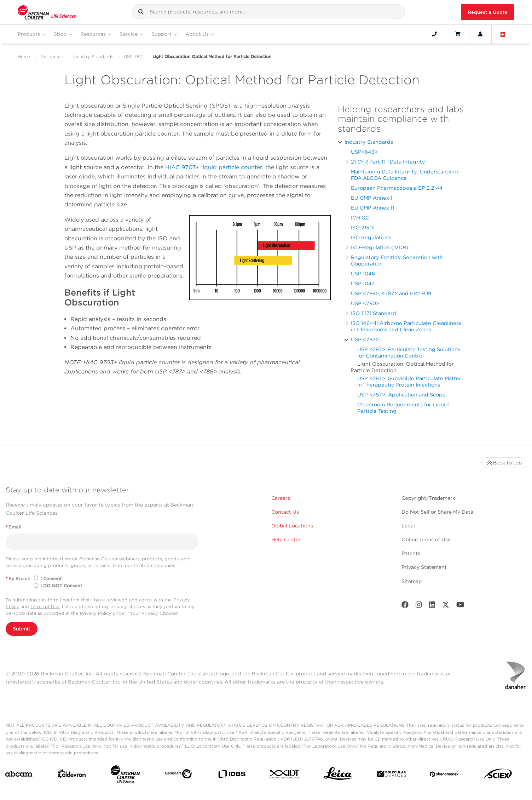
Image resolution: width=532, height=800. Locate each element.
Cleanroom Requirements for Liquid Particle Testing (403, 408)
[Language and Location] (503, 34)
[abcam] (19, 775)
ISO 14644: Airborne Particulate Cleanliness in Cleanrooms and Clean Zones (406, 326)
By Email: (18, 579)
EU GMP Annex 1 (372, 198)
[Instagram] (419, 606)
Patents (411, 553)
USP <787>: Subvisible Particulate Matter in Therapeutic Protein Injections (409, 381)
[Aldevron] (72, 775)
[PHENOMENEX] (444, 776)
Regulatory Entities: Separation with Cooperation (397, 260)
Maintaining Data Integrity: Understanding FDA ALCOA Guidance (404, 175)
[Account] (480, 34)
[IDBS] (232, 776)
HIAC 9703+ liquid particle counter (214, 167)
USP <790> (365, 303)
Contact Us (285, 512)
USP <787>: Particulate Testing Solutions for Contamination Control (409, 352)
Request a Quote (488, 12)
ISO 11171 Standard (374, 313)
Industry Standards (93, 56)
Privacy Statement (424, 567)
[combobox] (268, 12)
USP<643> (364, 152)
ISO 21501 (363, 227)
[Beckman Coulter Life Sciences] (125, 776)
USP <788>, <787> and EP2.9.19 (391, 293)
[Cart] (458, 34)
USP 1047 (363, 283)
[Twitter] (446, 606)
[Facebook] (405, 606)
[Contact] (434, 34)
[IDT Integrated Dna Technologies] (285, 775)
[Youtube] (460, 606)
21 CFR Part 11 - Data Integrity (388, 162)
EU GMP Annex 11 (372, 208)
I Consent (51, 579)
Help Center (286, 539)
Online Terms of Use (426, 539)
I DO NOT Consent (61, 586)
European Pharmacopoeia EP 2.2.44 (397, 188)
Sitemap (412, 581)
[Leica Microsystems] (338, 775)
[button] (141, 12)
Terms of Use (45, 607)
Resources (52, 56)
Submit (22, 629)
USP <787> (365, 339)
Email (14, 527)
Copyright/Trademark (428, 498)
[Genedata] (178, 775)
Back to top (504, 463)
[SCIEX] (498, 775)
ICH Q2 (360, 218)
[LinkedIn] (432, 606)
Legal (408, 526)
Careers (281, 498)
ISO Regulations (371, 237)
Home (24, 56)
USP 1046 (363, 273)
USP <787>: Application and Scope (401, 395)
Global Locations (292, 526)
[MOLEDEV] (391, 775)
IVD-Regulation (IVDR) (380, 247)
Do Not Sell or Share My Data (437, 512)
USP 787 (133, 56)
